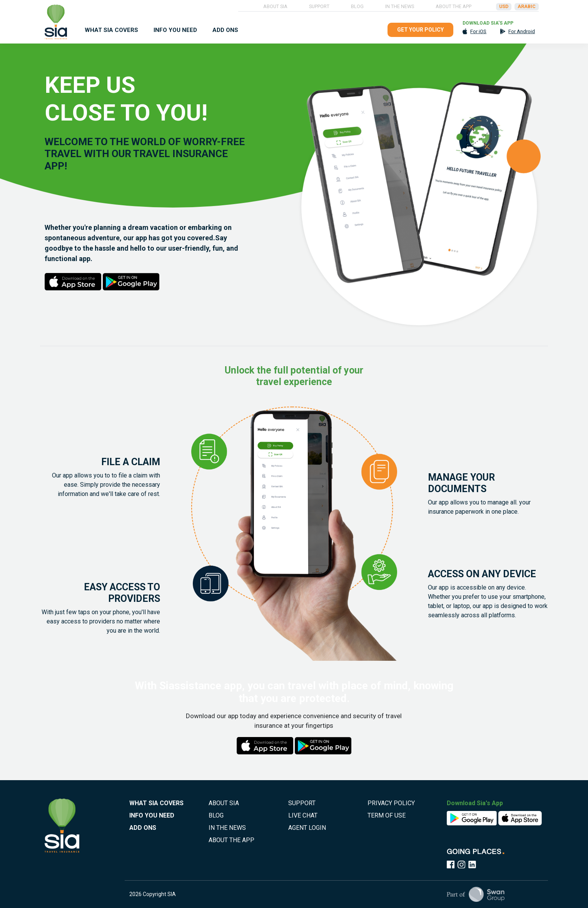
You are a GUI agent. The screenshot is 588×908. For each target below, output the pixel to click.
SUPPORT (319, 6)
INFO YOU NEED (175, 30)
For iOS (478, 31)
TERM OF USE (387, 815)
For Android (522, 31)
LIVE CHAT (303, 815)
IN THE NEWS (400, 6)
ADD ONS (225, 30)
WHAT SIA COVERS (111, 30)
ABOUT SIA (275, 6)
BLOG (357, 6)
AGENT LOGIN (307, 828)
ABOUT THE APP (454, 6)
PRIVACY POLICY (391, 803)
